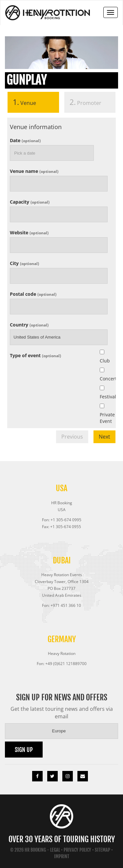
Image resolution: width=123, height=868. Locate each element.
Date (25, 140)
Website (29, 232)
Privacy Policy (77, 850)
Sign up (24, 750)
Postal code (33, 294)
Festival (104, 397)
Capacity (30, 201)
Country (29, 324)
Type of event (35, 355)
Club (104, 361)
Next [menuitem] (104, 437)
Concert (104, 379)
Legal (55, 850)
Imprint (62, 856)
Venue (22, 102)
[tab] (33, 104)
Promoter (85, 102)
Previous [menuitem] (72, 437)
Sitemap (102, 850)
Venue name (34, 171)
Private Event (104, 418)
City (24, 263)
